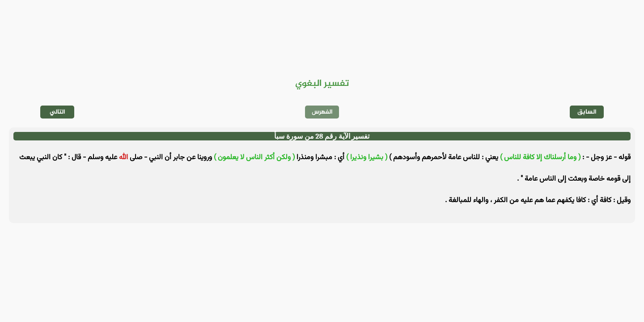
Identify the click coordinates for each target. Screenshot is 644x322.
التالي (57, 112)
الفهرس (322, 112)
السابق (587, 112)
